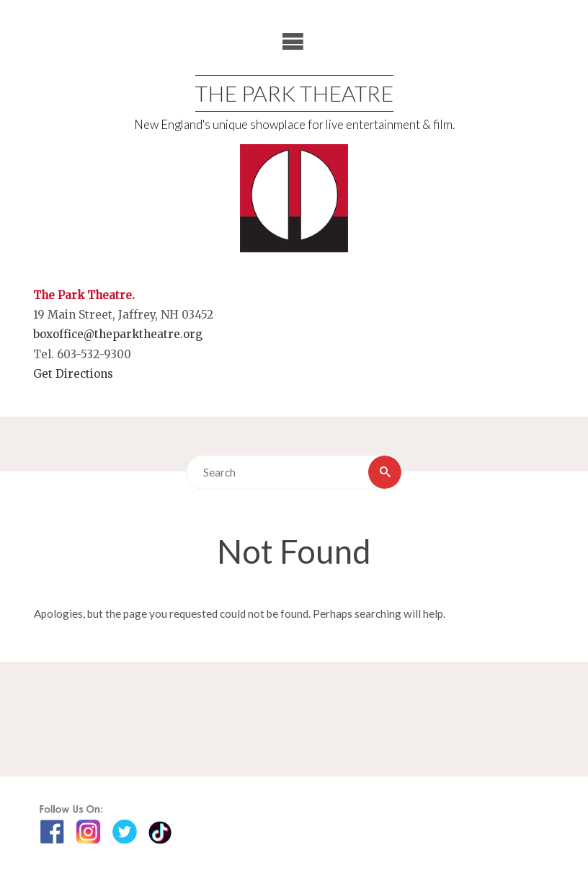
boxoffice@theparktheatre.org (118, 334)
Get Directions (73, 374)
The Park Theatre (294, 93)
